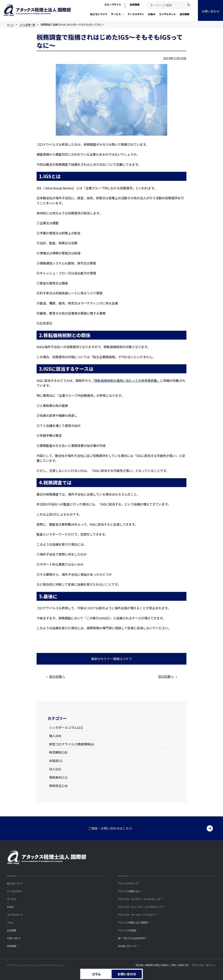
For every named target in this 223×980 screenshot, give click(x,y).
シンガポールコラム (63, 727)
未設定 (54, 761)
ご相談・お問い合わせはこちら (110, 827)
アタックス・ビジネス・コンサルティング (143, 898)
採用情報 (12, 946)
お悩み (11, 906)
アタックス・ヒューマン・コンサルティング (144, 906)
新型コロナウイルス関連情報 (70, 744)
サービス (12, 898)
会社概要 (12, 930)
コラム (11, 922)
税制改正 (55, 785)
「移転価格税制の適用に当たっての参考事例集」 (126, 380)
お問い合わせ (15, 938)
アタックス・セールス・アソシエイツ (140, 914)
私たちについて (16, 882)
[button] (122, 14)
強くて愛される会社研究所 (133, 938)
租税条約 (55, 777)
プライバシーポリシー (204, 965)
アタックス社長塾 (128, 930)
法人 (52, 769)
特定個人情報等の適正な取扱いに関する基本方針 (162, 965)
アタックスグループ (129, 882)
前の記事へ (57, 676)
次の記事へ (166, 676)
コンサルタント (16, 914)
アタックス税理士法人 (131, 890)
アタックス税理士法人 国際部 (135, 922)
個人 (52, 736)
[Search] (189, 5)
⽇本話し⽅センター (130, 946)
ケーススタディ (16, 890)
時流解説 (55, 752)
